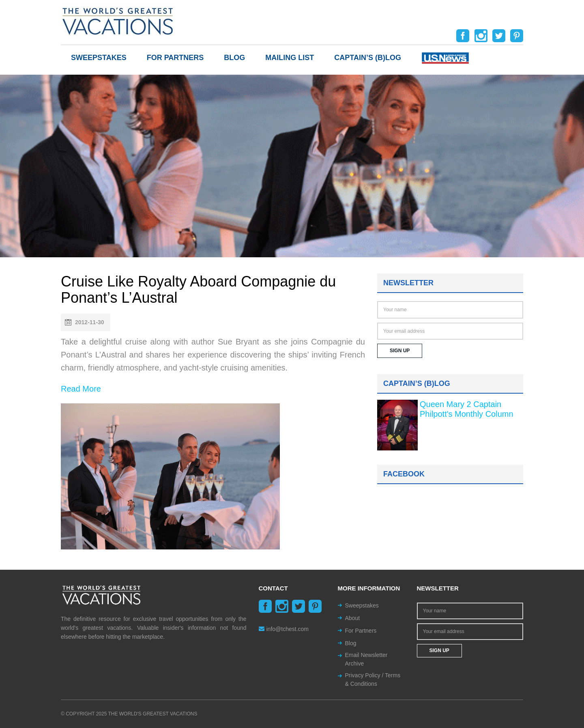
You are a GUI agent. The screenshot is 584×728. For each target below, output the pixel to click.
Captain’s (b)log (368, 58)
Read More (81, 389)
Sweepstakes (99, 58)
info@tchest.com (284, 629)
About (353, 618)
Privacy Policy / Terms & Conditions (373, 680)
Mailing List (290, 58)
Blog (234, 58)
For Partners (175, 58)
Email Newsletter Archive (366, 659)
